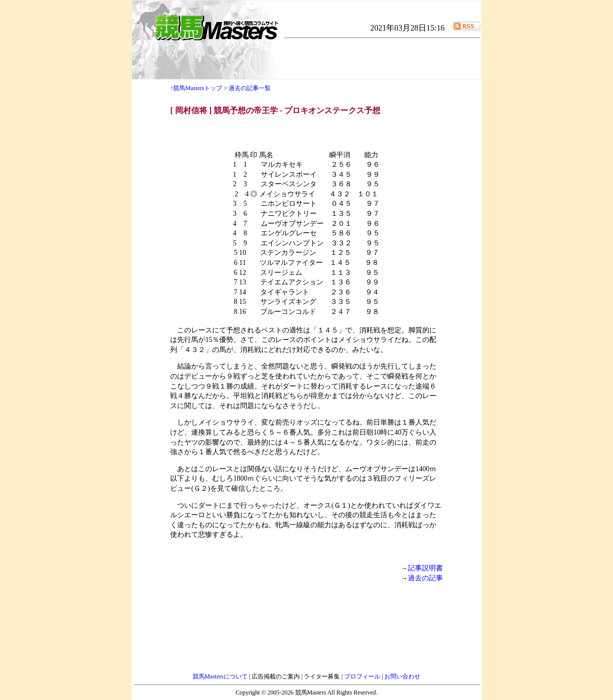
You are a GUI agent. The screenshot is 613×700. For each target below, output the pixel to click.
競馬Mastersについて (221, 676)
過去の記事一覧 (250, 88)
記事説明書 (425, 568)
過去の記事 (425, 578)
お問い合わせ (402, 676)
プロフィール (363, 676)
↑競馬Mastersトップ (196, 88)
